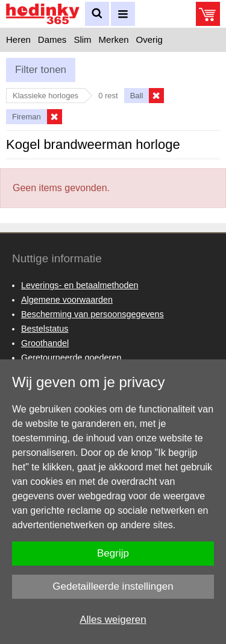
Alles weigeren (113, 620)
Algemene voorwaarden (67, 300)
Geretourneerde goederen (71, 358)
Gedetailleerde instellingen (113, 586)
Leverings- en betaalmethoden (80, 285)
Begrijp (113, 553)
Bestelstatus (45, 329)
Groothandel (45, 343)
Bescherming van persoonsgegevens (93, 314)
